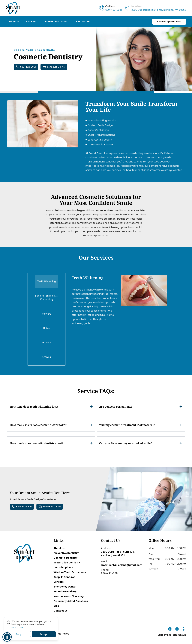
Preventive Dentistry (66, 553)
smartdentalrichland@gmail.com (120, 565)
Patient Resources (57, 22)
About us (14, 22)
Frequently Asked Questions (71, 601)
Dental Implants (63, 567)
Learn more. (18, 628)
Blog (56, 606)
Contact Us (83, 22)
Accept (44, 635)
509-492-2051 (26, 67)
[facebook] (170, 629)
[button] (7, 637)
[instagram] (177, 629)
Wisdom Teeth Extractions (70, 572)
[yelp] (184, 629)
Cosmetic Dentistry (66, 558)
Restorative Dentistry (67, 563)
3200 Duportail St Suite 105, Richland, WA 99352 (118, 554)
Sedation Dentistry (65, 591)
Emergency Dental (65, 587)
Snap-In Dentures (64, 577)
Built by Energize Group (172, 635)
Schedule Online (54, 67)
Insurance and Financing (69, 596)
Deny (19, 635)
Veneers (59, 582)
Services (32, 22)
